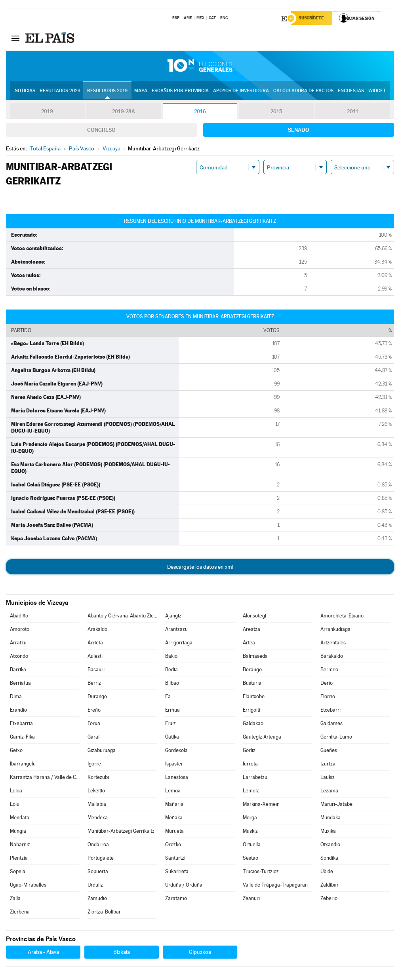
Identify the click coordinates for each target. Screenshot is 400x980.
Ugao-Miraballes (28, 886)
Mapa (141, 91)
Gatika (172, 738)
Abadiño (19, 617)
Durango (97, 698)
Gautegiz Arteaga (262, 738)
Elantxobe (254, 698)
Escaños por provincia (180, 91)
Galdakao (253, 725)
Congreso (101, 131)
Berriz (94, 684)
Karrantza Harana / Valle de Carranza (45, 778)
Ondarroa (98, 846)
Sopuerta (98, 873)
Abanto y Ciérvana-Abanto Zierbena (122, 617)
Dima (16, 698)
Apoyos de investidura (241, 91)
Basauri (96, 671)
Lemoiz (251, 792)
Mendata (20, 819)
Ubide (327, 873)
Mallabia (97, 805)
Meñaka (174, 819)
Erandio (18, 711)
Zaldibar (330, 886)
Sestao (250, 859)
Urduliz (95, 886)
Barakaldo (332, 657)
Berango (252, 671)
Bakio (171, 657)
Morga (250, 819)
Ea (168, 698)
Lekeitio (96, 792)
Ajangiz (173, 617)
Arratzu (18, 644)
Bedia (171, 671)
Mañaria (174, 805)
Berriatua (20, 684)
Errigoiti (251, 711)
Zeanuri (251, 899)
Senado (299, 131)
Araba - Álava (43, 953)
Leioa (16, 792)
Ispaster (174, 765)
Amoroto (20, 630)
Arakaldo (97, 630)
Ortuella (252, 846)
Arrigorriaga (179, 644)
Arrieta (95, 644)
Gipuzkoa (200, 953)
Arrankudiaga (335, 630)
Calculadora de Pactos (303, 91)
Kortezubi (98, 778)
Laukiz (328, 778)
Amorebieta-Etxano (342, 617)
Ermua (172, 711)
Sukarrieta (177, 873)
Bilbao (172, 684)
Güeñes (329, 751)
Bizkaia (122, 953)
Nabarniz (20, 846)
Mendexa (98, 819)
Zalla (15, 899)
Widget (377, 91)
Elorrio (328, 698)
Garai (93, 738)
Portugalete (101, 859)
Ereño (94, 711)
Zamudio (97, 899)
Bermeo (329, 671)
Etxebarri (330, 711)
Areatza (251, 630)
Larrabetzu (255, 778)
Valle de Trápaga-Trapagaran (275, 886)
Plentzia (19, 859)
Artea (249, 644)
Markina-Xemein (261, 805)
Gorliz (249, 751)
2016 (200, 112)
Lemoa (173, 792)
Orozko (173, 846)
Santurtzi (175, 859)
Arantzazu (176, 630)
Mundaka (330, 819)
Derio (327, 684)
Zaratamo (176, 899)
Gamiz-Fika (22, 738)
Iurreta (250, 765)
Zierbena (20, 913)
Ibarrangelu (23, 765)
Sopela (18, 873)
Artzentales (333, 644)
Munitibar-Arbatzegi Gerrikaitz (121, 832)
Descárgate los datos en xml (200, 568)
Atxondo (19, 657)
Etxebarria (21, 725)
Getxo (16, 751)
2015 (276, 112)
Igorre (94, 765)
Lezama (329, 792)
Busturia (252, 684)
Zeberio (329, 899)
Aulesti (95, 657)
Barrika (18, 671)
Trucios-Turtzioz (261, 873)
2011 (353, 112)
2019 (47, 112)
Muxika (328, 832)
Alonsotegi (254, 617)
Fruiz (170, 725)
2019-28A (124, 112)
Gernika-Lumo (336, 738)
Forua (94, 725)
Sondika (329, 859)
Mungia (18, 832)
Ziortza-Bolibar (104, 913)
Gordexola (176, 751)
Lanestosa (177, 778)
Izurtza (328, 765)
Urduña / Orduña (184, 886)
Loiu (15, 805)
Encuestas (351, 91)
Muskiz (250, 832)
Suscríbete (313, 19)
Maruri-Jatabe (336, 805)
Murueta (174, 832)
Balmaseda (255, 657)
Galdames (331, 725)
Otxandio (330, 846)
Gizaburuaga (102, 751)
